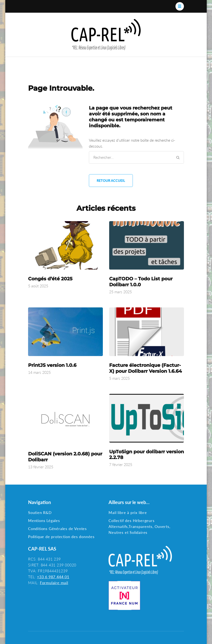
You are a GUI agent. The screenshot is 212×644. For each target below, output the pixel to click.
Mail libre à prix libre (128, 512)
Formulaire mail (54, 583)
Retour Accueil (111, 180)
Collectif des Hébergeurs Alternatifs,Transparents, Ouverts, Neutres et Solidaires (139, 526)
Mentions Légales (44, 521)
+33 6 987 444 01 (53, 577)
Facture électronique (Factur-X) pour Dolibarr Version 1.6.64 (145, 368)
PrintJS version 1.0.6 (52, 365)
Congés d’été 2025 (50, 279)
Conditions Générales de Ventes (57, 529)
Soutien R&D (40, 512)
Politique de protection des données (61, 537)
